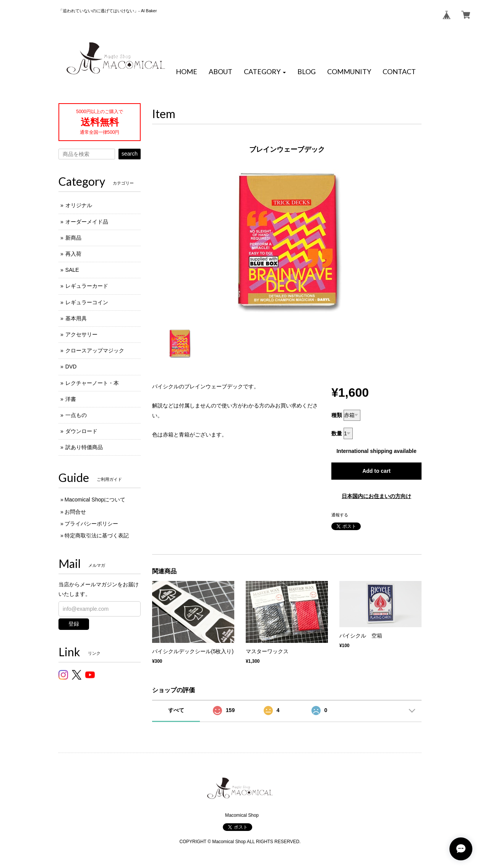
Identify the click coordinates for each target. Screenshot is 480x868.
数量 (337, 433)
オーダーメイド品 (87, 222)
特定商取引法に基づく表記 (97, 535)
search (130, 154)
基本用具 (76, 318)
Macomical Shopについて (95, 500)
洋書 (71, 399)
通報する (340, 515)
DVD (71, 367)
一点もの (76, 415)
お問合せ (75, 512)
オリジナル (79, 205)
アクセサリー (81, 334)
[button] (265, 72)
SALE (72, 270)
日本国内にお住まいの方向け (376, 496)
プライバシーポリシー (91, 524)
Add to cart (376, 471)
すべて (176, 710)
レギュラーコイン (87, 302)
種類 (337, 415)
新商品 (73, 238)
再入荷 (73, 254)
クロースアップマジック (95, 350)
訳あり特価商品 (84, 447)
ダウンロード (81, 431)
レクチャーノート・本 (92, 383)
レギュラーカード (87, 286)
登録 (74, 624)
